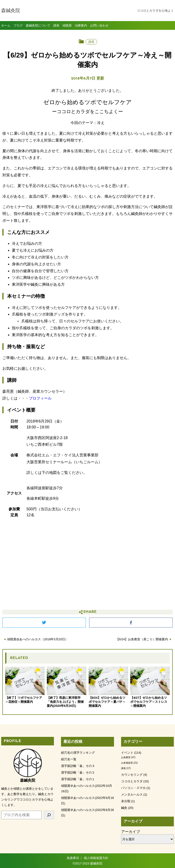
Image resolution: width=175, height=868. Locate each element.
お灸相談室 (127, 763)
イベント (127, 753)
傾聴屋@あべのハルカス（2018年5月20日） (38, 639)
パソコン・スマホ (133, 788)
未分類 (126, 801)
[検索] (49, 815)
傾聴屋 (67, 25)
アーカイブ (131, 832)
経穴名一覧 (69, 759)
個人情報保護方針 (96, 858)
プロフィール (40, 398)
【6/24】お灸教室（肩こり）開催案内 (142, 639)
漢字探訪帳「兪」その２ (78, 772)
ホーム (6, 25)
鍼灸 (124, 808)
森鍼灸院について (38, 25)
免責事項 (73, 858)
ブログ (18, 25)
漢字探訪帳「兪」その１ (78, 779)
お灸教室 (126, 757)
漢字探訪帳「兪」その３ (78, 766)
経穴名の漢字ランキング (78, 753)
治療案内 (81, 25)
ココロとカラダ (132, 781)
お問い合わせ (99, 25)
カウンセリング (132, 775)
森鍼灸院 (11, 11)
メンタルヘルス (132, 795)
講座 (56, 25)
